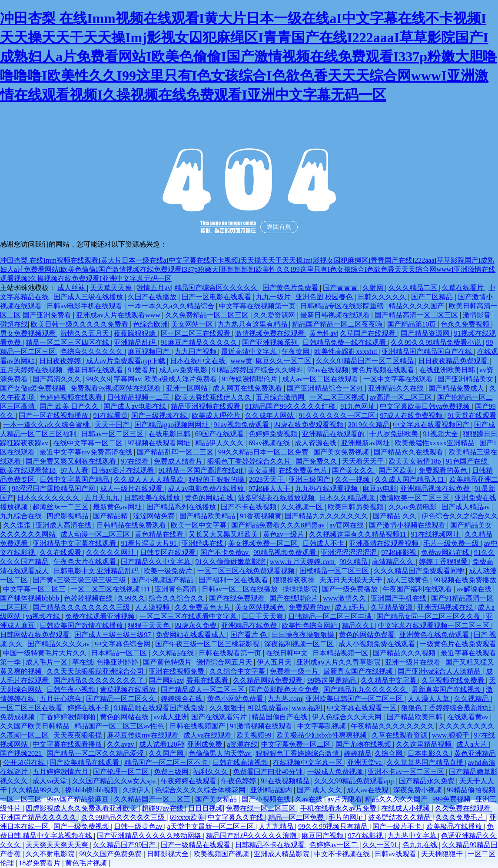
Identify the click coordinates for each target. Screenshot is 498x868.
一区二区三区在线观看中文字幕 (189, 616)
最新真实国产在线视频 (359, 671)
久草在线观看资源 (400, 735)
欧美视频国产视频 (222, 854)
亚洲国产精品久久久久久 (39, 817)
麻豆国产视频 (323, 836)
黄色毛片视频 (87, 863)
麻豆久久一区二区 (284, 361)
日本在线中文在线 (199, 361)
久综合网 (389, 753)
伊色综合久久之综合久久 (460, 516)
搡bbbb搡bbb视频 (92, 790)
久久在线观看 (61, 553)
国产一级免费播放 (351, 589)
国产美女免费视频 (342, 452)
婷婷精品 (358, 753)
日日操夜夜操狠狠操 (304, 635)
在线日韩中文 (288, 653)
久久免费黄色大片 (203, 607)
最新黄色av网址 (118, 507)
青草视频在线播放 (129, 689)
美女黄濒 (262, 470)
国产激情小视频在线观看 (408, 525)
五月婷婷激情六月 (61, 772)
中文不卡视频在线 (343, 854)
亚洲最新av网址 (366, 443)
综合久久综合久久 (177, 598)
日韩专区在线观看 (169, 553)
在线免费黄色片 (304, 470)
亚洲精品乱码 (136, 342)
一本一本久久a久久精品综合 (172, 306)
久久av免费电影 (413, 507)
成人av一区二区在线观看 (321, 379)
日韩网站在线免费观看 (36, 635)
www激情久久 (345, 598)
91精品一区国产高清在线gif (202, 470)
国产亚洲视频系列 (271, 342)
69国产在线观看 (220, 434)
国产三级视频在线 (160, 416)
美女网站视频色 (260, 607)
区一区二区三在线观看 (196, 333)
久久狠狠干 (227, 708)
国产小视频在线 (267, 799)
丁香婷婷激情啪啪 (68, 717)
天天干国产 (113, 425)
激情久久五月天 (86, 333)
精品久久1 (359, 626)
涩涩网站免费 (155, 516)
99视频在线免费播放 (465, 580)
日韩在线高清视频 (241, 763)
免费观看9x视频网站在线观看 (116, 388)
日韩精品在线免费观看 (132, 525)
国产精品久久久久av (59, 644)
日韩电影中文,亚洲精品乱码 (97, 571)
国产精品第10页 (412, 324)
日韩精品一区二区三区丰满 (331, 616)
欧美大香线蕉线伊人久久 (214, 397)
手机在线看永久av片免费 (339, 808)
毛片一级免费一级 (452, 543)
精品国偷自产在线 (280, 717)
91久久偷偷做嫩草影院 (231, 562)
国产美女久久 (354, 470)
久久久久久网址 (111, 553)
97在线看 (136, 461)
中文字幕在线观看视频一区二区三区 (435, 626)
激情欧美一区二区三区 (415, 498)
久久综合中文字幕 (238, 671)
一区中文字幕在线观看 (399, 379)
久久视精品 (472, 699)
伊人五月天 (275, 662)
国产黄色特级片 (168, 662)
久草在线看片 (464, 288)
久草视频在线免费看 (454, 680)
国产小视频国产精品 (163, 580)
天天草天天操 (112, 288)
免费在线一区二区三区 (262, 808)
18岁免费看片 (40, 863)
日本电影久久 (429, 753)
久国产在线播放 (153, 297)
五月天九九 (103, 498)
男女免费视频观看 (29, 333)
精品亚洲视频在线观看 (206, 406)
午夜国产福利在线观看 (418, 589)
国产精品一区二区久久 (122, 699)
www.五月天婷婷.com (303, 562)
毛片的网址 (347, 817)
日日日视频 (206, 808)
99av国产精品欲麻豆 (78, 799)
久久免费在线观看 (464, 808)
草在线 (83, 662)
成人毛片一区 (47, 662)
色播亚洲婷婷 (118, 662)
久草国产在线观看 (369, 333)
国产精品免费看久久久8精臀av (279, 525)
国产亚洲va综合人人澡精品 (440, 671)
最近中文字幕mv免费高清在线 (86, 452)
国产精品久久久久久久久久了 (100, 680)
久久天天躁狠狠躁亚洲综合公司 (96, 671)
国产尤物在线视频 (364, 744)
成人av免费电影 (184, 370)
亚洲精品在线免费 (250, 626)
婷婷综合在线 (183, 699)
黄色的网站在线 (210, 498)
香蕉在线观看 (208, 680)
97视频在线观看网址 (160, 443)
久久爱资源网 (275, 315)
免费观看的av (310, 607)
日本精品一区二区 (120, 653)
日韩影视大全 (169, 854)
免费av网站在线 (446, 553)
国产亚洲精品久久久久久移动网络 (150, 836)
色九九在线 (421, 845)
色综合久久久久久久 (93, 352)
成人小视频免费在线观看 (378, 644)
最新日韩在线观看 (96, 370)
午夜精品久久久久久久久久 (393, 726)
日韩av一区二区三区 (113, 434)
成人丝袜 (72, 288)
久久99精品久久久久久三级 (124, 817)
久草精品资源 (392, 607)
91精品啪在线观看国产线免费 (160, 708)
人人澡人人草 (429, 699)
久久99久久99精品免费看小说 (437, 342)
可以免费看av (268, 708)
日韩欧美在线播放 (153, 498)
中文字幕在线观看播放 (68, 744)
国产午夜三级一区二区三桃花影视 (208, 644)
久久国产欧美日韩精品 (36, 726)
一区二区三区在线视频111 (111, 589)
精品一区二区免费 (297, 817)
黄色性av (323, 333)
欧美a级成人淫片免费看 (181, 379)
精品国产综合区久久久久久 (217, 288)
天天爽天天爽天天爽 (58, 845)
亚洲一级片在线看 (414, 662)
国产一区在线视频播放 (54, 416)
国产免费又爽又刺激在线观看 (72, 461)
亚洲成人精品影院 (282, 854)
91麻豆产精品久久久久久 (200, 342)
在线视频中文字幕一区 (309, 763)
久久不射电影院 (51, 854)
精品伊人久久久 (220, 443)
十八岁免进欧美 (395, 434)
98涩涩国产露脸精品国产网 (54, 489)
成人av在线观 (368, 790)
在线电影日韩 (170, 434)
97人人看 (74, 470)
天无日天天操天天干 (352, 580)
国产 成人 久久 (320, 790)
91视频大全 (442, 434)
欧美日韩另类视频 (356, 507)
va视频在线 (44, 616)
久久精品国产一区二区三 (153, 799)
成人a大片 (473, 744)
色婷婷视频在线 (89, 598)
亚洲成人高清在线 (64, 525)
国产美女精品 (217, 799)
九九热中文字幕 (413, 836)
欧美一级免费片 (169, 571)
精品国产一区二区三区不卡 (167, 763)
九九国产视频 (196, 352)
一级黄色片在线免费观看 (458, 644)
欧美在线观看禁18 (29, 470)
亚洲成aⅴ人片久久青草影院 (339, 662)
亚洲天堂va (365, 763)
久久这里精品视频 (425, 744)
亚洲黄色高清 (176, 589)
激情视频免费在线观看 (271, 333)
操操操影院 (301, 589)
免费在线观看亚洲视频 (101, 616)
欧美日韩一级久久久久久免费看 (80, 324)
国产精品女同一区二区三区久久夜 (429, 616)
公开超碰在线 (25, 763)
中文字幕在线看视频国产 (432, 425)
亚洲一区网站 (188, 388)
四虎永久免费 (196, 626)
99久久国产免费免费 (111, 854)
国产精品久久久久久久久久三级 (82, 607)
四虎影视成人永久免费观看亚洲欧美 (82, 808)
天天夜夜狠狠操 (79, 735)
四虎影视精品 (68, 516)
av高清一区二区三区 (402, 397)
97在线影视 (366, 836)
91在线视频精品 (286, 781)
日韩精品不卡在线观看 (271, 845)
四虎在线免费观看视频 (309, 425)
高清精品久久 (394, 562)
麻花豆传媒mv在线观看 (143, 735)
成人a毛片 (351, 607)
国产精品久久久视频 (405, 653)
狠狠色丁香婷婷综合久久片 (250, 461)
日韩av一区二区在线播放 (241, 589)
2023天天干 (267, 479)
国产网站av (166, 680)
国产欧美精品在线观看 (85, 763)
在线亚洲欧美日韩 (448, 370)
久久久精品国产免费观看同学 (420, 571)
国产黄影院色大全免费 (285, 689)
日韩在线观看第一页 (231, 653)
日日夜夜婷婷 (61, 361)
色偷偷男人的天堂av (221, 753)
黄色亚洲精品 (475, 753)
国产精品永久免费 (428, 781)
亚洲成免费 (206, 744)
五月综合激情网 (281, 397)
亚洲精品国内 (272, 790)
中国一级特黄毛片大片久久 (46, 653)
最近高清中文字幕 (250, 352)
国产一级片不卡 (398, 826)
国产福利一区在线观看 (234, 580)
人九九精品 (277, 826)
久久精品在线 (174, 653)
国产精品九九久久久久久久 (327, 516)
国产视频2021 (22, 753)
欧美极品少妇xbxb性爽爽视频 (322, 735)
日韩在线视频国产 (198, 726)
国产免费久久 (317, 461)
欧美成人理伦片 (217, 416)
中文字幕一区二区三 (35, 589)
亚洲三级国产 (310, 479)
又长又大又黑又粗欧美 (224, 534)
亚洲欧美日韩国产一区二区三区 (355, 699)
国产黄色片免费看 (291, 288)
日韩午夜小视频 (72, 689)
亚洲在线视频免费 (177, 671)
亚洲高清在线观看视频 (385, 543)
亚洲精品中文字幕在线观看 (75, 543)
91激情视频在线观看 (262, 726)
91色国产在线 (468, 461)
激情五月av (154, 288)
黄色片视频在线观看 (384, 370)
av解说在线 (475, 589)
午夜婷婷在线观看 (189, 781)
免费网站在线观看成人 (191, 635)
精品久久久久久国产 (397, 799)
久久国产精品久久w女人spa (115, 781)
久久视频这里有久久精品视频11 (358, 534)
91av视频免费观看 (242, 425)
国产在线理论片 (295, 598)
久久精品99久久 (37, 790)
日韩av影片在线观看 (123, 470)
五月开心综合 (61, 699)
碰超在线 (14, 324)
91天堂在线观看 (472, 416)
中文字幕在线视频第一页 (258, 306)
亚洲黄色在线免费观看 (435, 635)
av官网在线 (347, 525)
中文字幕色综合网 (123, 644)
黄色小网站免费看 (236, 699)
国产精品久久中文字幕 (156, 562)
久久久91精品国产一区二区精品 (365, 361)
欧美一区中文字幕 (199, 525)
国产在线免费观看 (238, 598)
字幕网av (128, 379)
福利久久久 (212, 772)
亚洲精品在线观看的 (334, 434)
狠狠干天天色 (149, 626)
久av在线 (310, 799)
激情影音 (478, 315)
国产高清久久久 (58, 379)
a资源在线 (242, 744)
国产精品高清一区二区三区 (417, 315)
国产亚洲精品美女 (466, 379)
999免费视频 (452, 799)
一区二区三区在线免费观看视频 (247, 571)
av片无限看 (344, 799)
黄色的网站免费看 (368, 635)
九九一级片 (274, 297)
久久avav (121, 744)
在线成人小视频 (406, 808)
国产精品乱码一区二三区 (176, 452)
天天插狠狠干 (443, 854)
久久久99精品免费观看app (355, 781)
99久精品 (354, 562)
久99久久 (131, 598)
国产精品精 (111, 516)
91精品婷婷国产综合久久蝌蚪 (258, 370)
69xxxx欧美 (187, 817)
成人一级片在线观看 (132, 489)
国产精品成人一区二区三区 (203, 689)
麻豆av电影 (380, 489)
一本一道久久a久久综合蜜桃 (47, 425)
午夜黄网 (296, 352)
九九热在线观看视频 (327, 489)
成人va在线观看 (208, 735)
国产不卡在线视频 (249, 507)
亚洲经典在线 (203, 543)
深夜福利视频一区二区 (300, 644)
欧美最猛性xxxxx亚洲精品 (435, 443)
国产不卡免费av (225, 553)
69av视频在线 (270, 443)
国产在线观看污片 (220, 717)
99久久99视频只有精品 (334, 826)
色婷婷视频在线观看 (72, 397)
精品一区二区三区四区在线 (68, 342)
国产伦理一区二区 (122, 772)
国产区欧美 (397, 470)
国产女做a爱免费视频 (34, 388)
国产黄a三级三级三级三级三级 (80, 580)
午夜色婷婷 (239, 781)
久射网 (374, 288)
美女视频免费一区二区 (264, 543)
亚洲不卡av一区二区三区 (407, 772)
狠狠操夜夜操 (295, 580)
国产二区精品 (433, 297)
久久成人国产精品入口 (410, 479)
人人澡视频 (153, 607)
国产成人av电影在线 (135, 406)
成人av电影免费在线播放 (207, 489)
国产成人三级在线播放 (89, 297)
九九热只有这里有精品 (253, 324)
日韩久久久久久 (383, 297)
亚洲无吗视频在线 (446, 607)
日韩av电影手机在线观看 (85, 306)
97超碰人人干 (270, 489)
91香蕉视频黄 (261, 516)
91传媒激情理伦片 (250, 379)
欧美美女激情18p (415, 461)
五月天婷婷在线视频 (32, 370)
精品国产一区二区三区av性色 (120, 726)
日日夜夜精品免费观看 (454, 361)
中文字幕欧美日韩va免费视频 (426, 406)
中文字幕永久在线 (236, 817)
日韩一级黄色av (139, 826)
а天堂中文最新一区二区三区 (211, 826)
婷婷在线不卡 (89, 708)
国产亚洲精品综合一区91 (326, 388)
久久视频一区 (303, 507)
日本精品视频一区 (341, 653)
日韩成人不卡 (324, 543)
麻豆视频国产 (149, 352)
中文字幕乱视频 (322, 726)
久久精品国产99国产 (125, 845)
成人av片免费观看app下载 (126, 361)
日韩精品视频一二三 (139, 397)
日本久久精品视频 (348, 498)
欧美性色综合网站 (310, 626)
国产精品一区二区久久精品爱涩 (96, 753)
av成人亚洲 (171, 717)
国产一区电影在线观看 (217, 297)
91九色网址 (359, 406)
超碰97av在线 (163, 808)
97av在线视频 (328, 370)
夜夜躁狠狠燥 (136, 333)
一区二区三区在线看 (32, 708)
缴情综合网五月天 (225, 662)
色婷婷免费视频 (274, 434)
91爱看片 (142, 370)
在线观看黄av (469, 717)
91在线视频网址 (436, 534)
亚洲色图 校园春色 (325, 297)
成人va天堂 (51, 781)
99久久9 (98, 379)
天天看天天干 (364, 461)
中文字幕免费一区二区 (297, 744)
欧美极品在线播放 (455, 826)
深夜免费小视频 (418, 790)
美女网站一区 (193, 324)
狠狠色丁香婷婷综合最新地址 (447, 708)
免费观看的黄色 (444, 470)
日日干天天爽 (263, 616)
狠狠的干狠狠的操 (217, 479)
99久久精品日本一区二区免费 (264, 452)
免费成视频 (18, 717)
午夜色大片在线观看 (86, 562)
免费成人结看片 (179, 461)
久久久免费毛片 (461, 817)
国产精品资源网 (426, 333)
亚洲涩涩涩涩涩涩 (349, 553)
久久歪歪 (18, 525)
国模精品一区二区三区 (335, 571)
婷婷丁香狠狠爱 (444, 562)
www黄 (241, 361)
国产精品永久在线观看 (409, 452)
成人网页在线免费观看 (248, 388)
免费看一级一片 (295, 671)
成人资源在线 (316, 443)
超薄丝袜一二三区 (61, 507)
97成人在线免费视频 (412, 416)
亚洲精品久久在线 (397, 388)
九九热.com (285, 699)
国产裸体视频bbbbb (30, 598)
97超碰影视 (400, 553)
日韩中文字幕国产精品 (75, 479)
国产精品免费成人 (457, 388)
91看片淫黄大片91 (149, 543)
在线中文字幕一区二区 (89, 443)
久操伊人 (137, 790)
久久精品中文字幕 (389, 680)
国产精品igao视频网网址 (173, 425)
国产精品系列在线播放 (182, 507)
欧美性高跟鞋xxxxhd (346, 352)
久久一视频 (353, 479)
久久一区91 (381, 845)
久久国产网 (167, 753)
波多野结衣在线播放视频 (277, 498)
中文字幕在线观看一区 (362, 708)
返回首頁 (279, 227)
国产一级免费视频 (82, 826)
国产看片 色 (249, 635)
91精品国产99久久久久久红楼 (291, 406)
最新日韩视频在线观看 (336, 315)
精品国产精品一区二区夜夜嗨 (338, 324)
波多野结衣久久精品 (400, 817)
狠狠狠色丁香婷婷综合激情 (298, 753)
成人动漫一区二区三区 (96, 534)
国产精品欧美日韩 (415, 717)
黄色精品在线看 (160, 534)
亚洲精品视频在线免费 (436, 489)
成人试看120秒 (162, 744)
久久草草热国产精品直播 (426, 763)
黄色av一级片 (284, 534)
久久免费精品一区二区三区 (208, 315)
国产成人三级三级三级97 (113, 635)
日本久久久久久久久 (49, 498)
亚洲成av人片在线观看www (119, 315)
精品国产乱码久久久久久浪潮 (252, 836)
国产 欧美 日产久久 (70, 406)
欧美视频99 (255, 735)
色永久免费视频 (466, 324)
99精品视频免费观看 (286, 553)
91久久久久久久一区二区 (338, 416)
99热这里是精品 (332, 680)
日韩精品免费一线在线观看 (345, 342)
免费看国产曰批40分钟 (269, 772)
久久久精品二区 (414, 288)
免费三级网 (172, 772)
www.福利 (308, 708)
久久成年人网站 (270, 416)
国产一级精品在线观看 (196, 845)
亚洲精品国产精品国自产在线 (428, 352)
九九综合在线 (22, 516)
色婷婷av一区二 (334, 845)
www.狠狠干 (452, 735)
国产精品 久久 (395, 516)
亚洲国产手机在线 (399, 598)
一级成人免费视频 (336, 772)
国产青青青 (341, 288)
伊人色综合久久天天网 (348, 717)
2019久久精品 (369, 425)
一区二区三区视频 (338, 397)
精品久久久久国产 (417, 306)
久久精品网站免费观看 (269, 680)
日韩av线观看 (396, 854)
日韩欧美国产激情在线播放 (82, 626)
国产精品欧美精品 (208, 516)
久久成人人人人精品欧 (149, 479)
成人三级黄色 (408, 580)
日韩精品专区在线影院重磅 (343, 306)
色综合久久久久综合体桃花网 (201, 790)
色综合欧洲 (150, 324)
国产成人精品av (466, 507)
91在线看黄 (110, 416)
